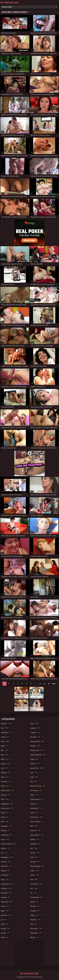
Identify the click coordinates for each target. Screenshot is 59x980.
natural (35, 764)
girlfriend (6, 866)
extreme (6, 830)
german (6, 862)
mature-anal (37, 750)
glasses (6, 871)
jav (4, 920)
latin (34, 724)
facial (5, 839)
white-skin (36, 933)
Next (54, 684)
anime (5, 737)
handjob (6, 888)
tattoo (35, 875)
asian (5, 741)
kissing (5, 928)
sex (34, 848)
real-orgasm (37, 835)
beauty (5, 764)
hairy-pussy (7, 884)
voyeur (35, 915)
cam (5, 768)
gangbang (7, 857)
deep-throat (8, 790)
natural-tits (37, 768)
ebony (5, 813)
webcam (36, 920)
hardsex (6, 897)
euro (5, 822)
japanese (6, 915)
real (34, 826)
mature (35, 746)
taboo (35, 871)
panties (35, 804)
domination (7, 808)
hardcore (6, 893)
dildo (5, 799)
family (5, 848)
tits (34, 888)
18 (49, 684)
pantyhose (36, 808)
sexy (34, 857)
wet (34, 924)
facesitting (7, 835)
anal (5, 728)
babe (5, 746)
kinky (5, 924)
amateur (7, 724)
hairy (5, 879)
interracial (7, 902)
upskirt (35, 902)
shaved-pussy (37, 866)
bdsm (5, 759)
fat (4, 853)
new (34, 773)
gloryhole (6, 875)
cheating (6, 781)
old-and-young (38, 786)
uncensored (37, 897)
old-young (36, 790)
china (5, 786)
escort (5, 817)
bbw (5, 755)
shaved (35, 862)
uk (33, 893)
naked (35, 759)
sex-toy (35, 853)
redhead (36, 844)
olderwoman (37, 799)
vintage (35, 911)
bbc (4, 750)
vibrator (35, 906)
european (7, 826)
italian (5, 906)
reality (35, 839)
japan (5, 911)
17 (44, 684)
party (34, 813)
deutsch (6, 795)
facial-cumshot (9, 844)
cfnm (5, 777)
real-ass (36, 830)
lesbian (35, 728)
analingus (6, 732)
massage (35, 737)
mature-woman (38, 755)
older (35, 795)
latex (5, 937)
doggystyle (7, 804)
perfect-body (37, 822)
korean (5, 933)
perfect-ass (37, 817)
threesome (37, 884)
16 (40, 684)
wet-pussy (36, 928)
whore (35, 937)
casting (5, 773)
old (34, 781)
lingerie (35, 732)
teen (34, 879)
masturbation (37, 741)
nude (34, 777)
